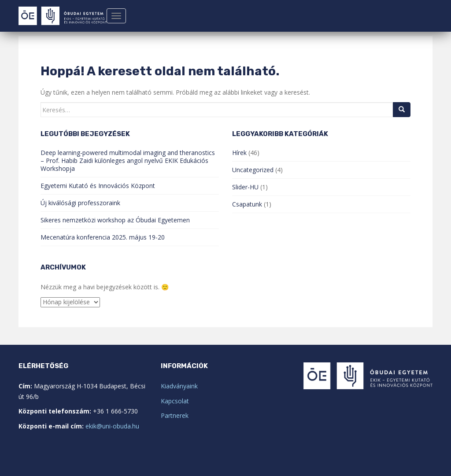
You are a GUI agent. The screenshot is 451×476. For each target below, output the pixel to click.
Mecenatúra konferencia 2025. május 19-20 (103, 237)
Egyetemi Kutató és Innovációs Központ (98, 186)
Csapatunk (247, 204)
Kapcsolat (175, 401)
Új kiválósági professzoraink (80, 203)
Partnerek (175, 415)
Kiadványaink (179, 386)
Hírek (239, 153)
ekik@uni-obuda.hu (112, 426)
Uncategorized (253, 170)
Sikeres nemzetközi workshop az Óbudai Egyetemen (115, 220)
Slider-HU (245, 187)
